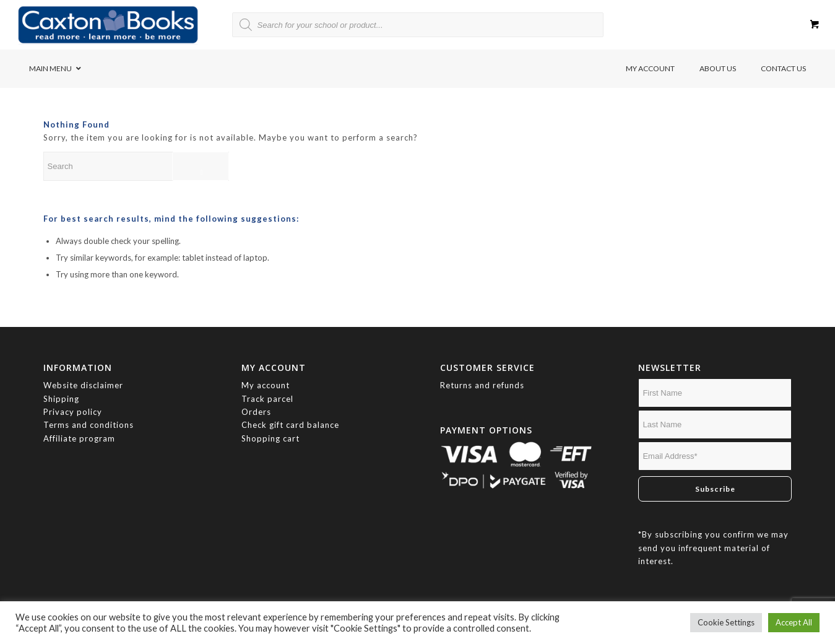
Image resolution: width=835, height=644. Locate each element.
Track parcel (267, 399)
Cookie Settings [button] (726, 622)
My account (266, 385)
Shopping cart (270, 438)
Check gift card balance (290, 425)
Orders (256, 412)
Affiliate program (79, 438)
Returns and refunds (482, 385)
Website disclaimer (83, 385)
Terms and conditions (89, 425)
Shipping (61, 399)
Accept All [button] (794, 622)
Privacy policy (74, 412)
